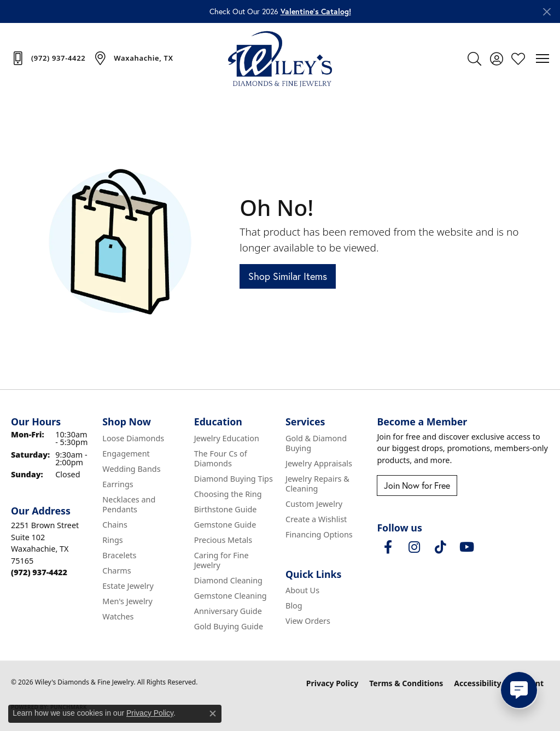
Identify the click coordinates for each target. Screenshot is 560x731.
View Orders (308, 621)
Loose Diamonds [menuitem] (133, 438)
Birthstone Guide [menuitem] (226, 509)
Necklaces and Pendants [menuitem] (129, 504)
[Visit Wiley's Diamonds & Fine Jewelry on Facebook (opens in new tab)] (388, 547)
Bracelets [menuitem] (119, 555)
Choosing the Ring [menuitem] (228, 494)
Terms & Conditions (406, 683)
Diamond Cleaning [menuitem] (228, 580)
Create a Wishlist (316, 519)
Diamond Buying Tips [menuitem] (234, 479)
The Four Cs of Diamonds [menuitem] (221, 458)
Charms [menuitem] (116, 571)
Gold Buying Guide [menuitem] (229, 626)
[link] (48, 58)
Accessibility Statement (499, 683)
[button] (474, 59)
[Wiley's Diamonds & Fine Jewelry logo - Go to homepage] (280, 59)
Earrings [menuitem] (118, 484)
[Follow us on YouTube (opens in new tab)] (466, 547)
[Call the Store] (39, 572)
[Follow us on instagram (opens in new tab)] (414, 547)
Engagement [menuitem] (126, 454)
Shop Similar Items (288, 276)
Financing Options (319, 534)
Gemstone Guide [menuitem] (225, 525)
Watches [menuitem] (118, 616)
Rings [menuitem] (112, 540)
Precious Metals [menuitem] (223, 540)
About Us (302, 590)
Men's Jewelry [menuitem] (127, 601)
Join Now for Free (417, 485)
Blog (294, 606)
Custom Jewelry (314, 504)
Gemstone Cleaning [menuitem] (231, 596)
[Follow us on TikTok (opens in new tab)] (440, 547)
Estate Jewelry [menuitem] (128, 586)
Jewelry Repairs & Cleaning (317, 484)
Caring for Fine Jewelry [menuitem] (221, 560)
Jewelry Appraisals (319, 463)
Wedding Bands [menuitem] (131, 469)
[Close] (547, 12)
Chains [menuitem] (115, 525)
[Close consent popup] (213, 714)
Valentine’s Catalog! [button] (316, 11)
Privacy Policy (332, 683)
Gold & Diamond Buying (316, 443)
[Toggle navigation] (542, 59)
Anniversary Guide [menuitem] (228, 611)
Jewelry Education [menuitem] (227, 438)
